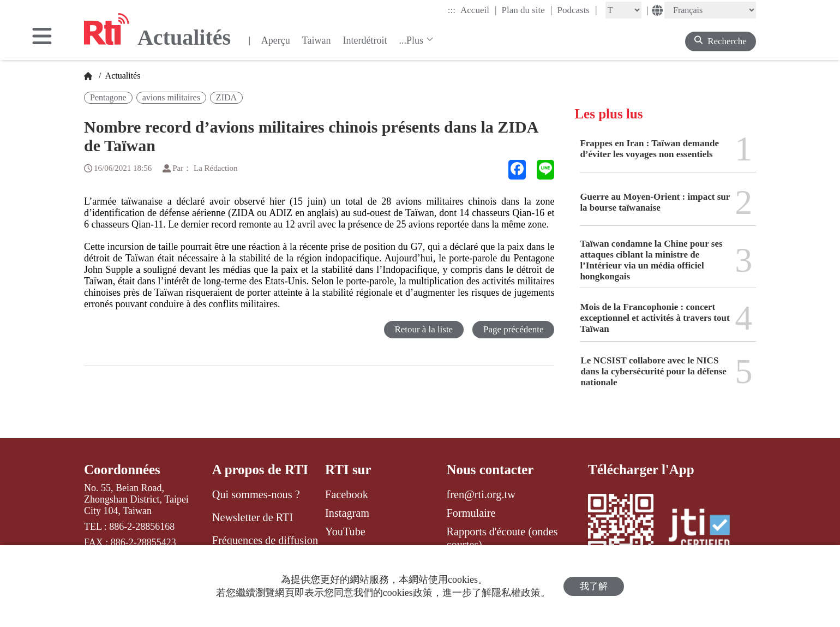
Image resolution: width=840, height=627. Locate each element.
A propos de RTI (260, 470)
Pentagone (108, 97)
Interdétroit (365, 40)
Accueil (478, 10)
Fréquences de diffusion (265, 540)
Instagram (347, 513)
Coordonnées (122, 470)
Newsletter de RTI (253, 517)
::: (452, 10)
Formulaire (471, 513)
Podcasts (577, 10)
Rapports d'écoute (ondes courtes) (502, 538)
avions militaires (171, 97)
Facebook (347, 494)
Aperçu (276, 40)
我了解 (594, 586)
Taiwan (317, 40)
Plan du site (527, 10)
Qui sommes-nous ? (256, 494)
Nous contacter (490, 470)
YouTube (345, 532)
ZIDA (226, 97)
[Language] (710, 10)
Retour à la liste (423, 329)
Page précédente (513, 329)
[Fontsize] (623, 10)
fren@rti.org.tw (481, 494)
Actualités (122, 76)
